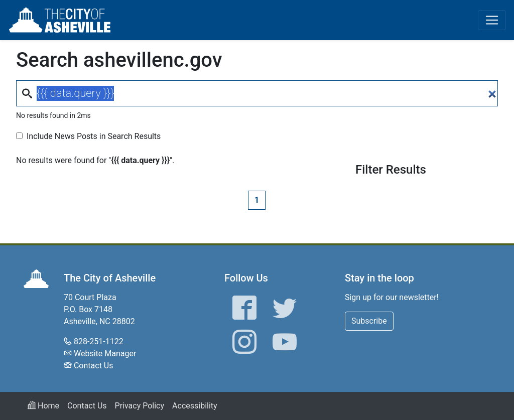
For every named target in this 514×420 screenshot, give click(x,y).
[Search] (257, 93)
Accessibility (195, 406)
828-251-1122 (99, 341)
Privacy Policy (140, 406)
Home (43, 406)
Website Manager (105, 354)
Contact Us (94, 366)
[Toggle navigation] (492, 20)
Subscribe (369, 321)
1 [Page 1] (257, 200)
